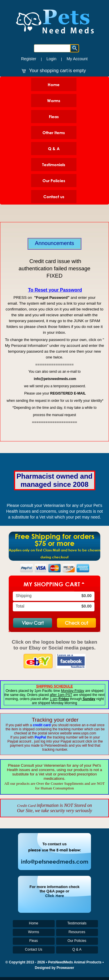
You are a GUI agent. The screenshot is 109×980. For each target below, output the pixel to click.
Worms (54, 101)
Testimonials (54, 165)
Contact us (54, 197)
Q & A (54, 149)
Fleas (54, 117)
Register (28, 59)
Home (54, 85)
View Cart (33, 623)
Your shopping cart (48, 71)
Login (51, 59)
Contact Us (34, 949)
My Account (77, 59)
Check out (76, 623)
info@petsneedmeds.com (55, 861)
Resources (77, 932)
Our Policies (54, 181)
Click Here (54, 896)
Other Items (54, 133)
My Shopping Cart (52, 584)
